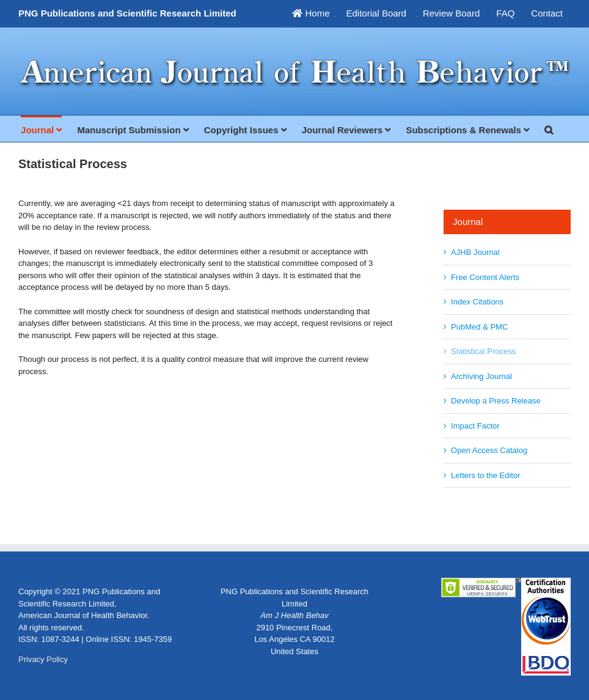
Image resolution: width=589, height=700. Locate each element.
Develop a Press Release (496, 401)
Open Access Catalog (489, 450)
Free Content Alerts (485, 277)
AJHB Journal (475, 252)
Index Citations (477, 302)
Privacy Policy (43, 659)
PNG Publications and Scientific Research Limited (127, 13)
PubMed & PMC (479, 327)
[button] (549, 129)
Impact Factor (475, 426)
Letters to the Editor (485, 475)
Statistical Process (483, 351)
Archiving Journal (481, 376)
